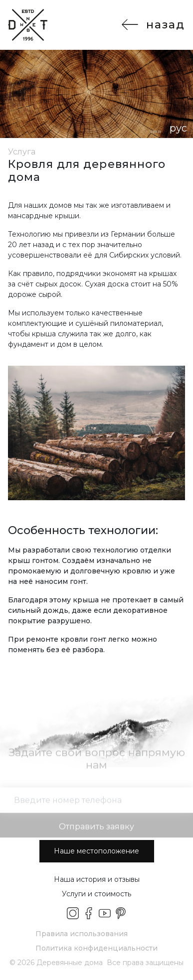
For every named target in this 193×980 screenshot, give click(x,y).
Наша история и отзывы (97, 879)
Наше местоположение (96, 851)
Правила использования (82, 934)
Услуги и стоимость (96, 894)
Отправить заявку (96, 831)
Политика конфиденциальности (96, 948)
